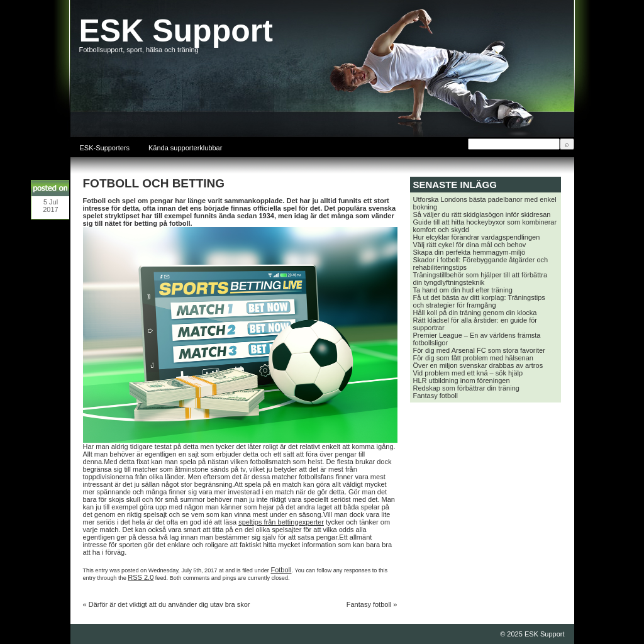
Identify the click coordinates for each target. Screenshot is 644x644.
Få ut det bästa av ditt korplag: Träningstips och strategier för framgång (479, 301)
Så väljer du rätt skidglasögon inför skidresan (482, 214)
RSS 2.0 (141, 577)
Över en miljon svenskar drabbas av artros (478, 365)
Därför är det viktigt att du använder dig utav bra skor (169, 604)
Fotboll (281, 570)
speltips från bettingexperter (281, 522)
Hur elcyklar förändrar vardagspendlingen (477, 237)
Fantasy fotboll (369, 604)
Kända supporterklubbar (185, 148)
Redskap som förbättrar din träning (466, 388)
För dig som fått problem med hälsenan (473, 358)
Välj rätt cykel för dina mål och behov (470, 245)
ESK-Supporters (105, 148)
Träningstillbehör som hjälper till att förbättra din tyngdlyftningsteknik (480, 279)
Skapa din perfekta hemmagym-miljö (469, 252)
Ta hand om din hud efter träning (463, 290)
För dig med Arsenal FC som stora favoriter (479, 350)
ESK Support (176, 31)
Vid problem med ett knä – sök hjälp (468, 373)
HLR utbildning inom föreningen (462, 380)
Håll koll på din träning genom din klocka (475, 313)
